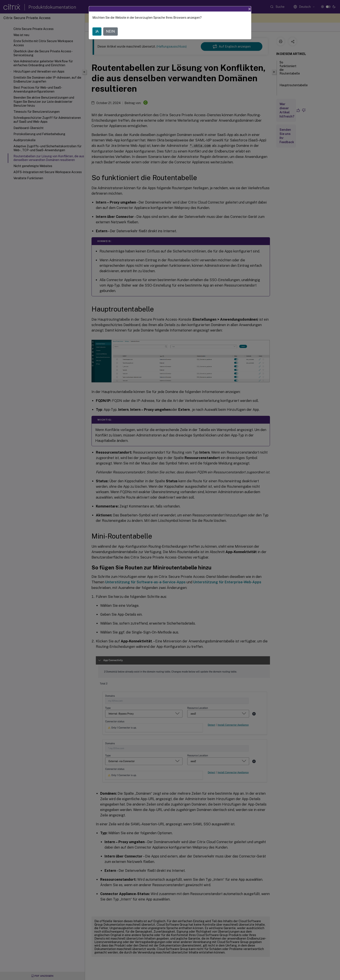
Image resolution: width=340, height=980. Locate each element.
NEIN (110, 31)
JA (97, 31)
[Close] (250, 9)
